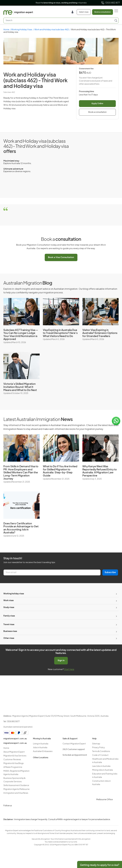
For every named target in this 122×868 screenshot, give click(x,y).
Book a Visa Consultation (61, 257)
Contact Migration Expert (74, 744)
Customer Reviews (12, 760)
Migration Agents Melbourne (16, 789)
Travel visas (9, 625)
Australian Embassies (43, 751)
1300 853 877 (110, 3)
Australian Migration (28, 283)
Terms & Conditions (101, 751)
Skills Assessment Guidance (16, 785)
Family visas (9, 616)
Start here (69, 669)
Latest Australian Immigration (38, 420)
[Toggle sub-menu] (116, 594)
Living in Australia (41, 744)
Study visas (9, 607)
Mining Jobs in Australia (102, 770)
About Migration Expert (14, 752)
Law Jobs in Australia (101, 766)
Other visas (9, 638)
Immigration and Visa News (16, 793)
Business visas (10, 631)
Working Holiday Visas (22, 30)
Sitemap (96, 744)
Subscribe (110, 572)
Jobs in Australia (40, 748)
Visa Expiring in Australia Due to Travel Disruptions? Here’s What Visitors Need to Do (60, 333)
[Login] (74, 12)
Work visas (8, 601)
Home (6, 30)
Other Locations (41, 758)
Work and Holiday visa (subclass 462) (52, 30)
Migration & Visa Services (15, 756)
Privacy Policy (99, 748)
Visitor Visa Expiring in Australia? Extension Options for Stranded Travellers (100, 333)
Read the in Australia (61, 3)
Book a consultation (103, 12)
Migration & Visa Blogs (14, 763)
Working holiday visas (14, 594)
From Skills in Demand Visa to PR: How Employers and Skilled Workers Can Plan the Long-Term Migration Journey (21, 473)
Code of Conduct (100, 755)
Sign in (61, 661)
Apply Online (97, 104)
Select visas (84, 12)
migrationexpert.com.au (15, 739)
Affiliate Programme (13, 767)
